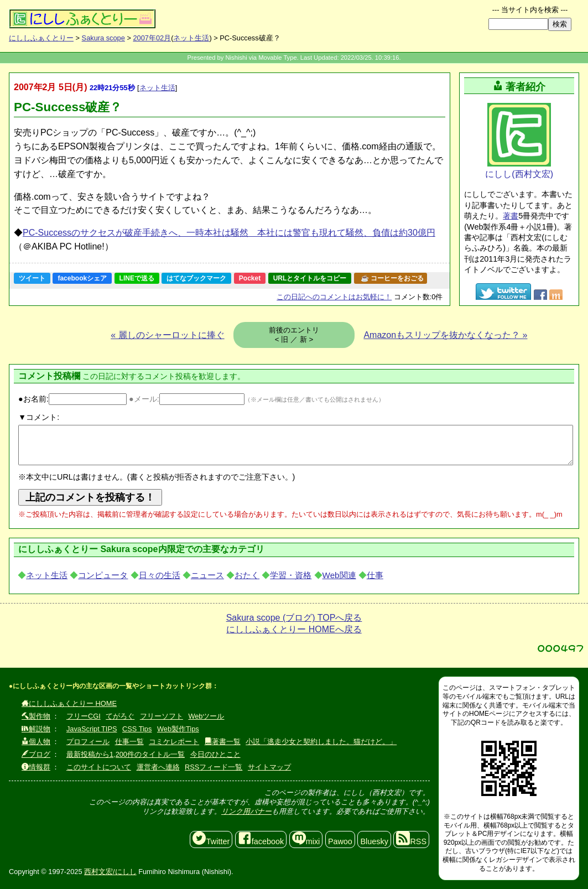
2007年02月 (152, 38)
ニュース (207, 575)
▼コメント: (39, 417)
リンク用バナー (246, 811)
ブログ (36, 754)
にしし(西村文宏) (519, 141)
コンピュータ (103, 575)
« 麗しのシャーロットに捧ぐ (167, 335)
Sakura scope (103, 38)
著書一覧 (223, 742)
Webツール (206, 716)
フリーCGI (84, 716)
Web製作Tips (178, 729)
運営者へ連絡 (158, 767)
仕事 (375, 575)
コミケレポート (174, 742)
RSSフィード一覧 (214, 767)
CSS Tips (137, 729)
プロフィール (88, 742)
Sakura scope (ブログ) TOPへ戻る (294, 618)
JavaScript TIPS (92, 729)
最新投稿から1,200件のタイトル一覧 (126, 754)
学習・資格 (291, 575)
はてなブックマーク (196, 278)
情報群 (36, 767)
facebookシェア (82, 278)
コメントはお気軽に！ (334, 297)
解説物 (36, 729)
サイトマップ (269, 767)
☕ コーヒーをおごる (392, 278)
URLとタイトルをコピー (310, 278)
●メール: (187, 399)
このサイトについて (99, 767)
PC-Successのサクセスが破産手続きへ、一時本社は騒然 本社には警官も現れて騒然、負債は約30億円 (229, 233)
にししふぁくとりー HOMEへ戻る (294, 629)
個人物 (36, 742)
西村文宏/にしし (110, 872)
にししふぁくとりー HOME (69, 703)
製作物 (36, 716)
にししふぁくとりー (41, 38)
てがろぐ (120, 716)
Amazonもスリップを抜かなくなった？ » (445, 335)
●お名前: (72, 399)
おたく (247, 575)
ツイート (32, 278)
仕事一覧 (129, 742)
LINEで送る (137, 278)
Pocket (250, 278)
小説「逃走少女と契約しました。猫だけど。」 (321, 742)
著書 (511, 216)
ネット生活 (191, 38)
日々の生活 (160, 575)
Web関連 (339, 575)
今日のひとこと (215, 754)
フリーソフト (162, 716)
